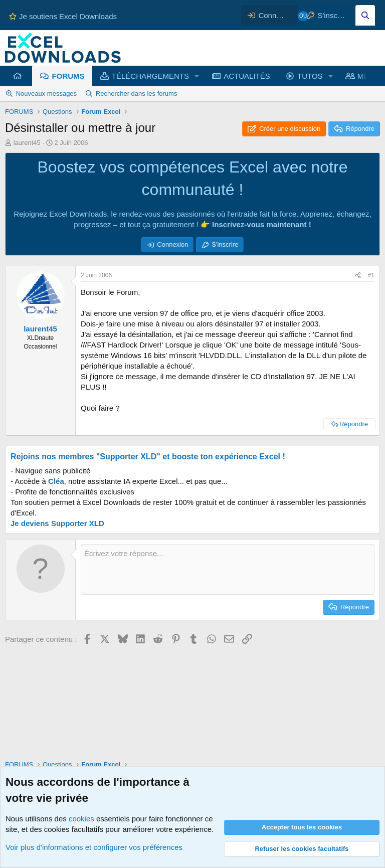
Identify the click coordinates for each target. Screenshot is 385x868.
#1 (371, 275)
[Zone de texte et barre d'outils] (228, 570)
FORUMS (68, 76)
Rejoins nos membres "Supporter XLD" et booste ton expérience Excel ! (148, 457)
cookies (81, 819)
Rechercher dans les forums (137, 94)
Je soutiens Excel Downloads (63, 16)
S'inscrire (225, 244)
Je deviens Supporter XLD (57, 523)
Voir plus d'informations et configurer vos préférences (94, 847)
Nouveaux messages (46, 94)
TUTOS (310, 76)
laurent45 (27, 143)
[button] (197, 76)
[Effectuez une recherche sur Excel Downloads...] (365, 15)
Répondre (354, 424)
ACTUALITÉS (247, 76)
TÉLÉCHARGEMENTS (150, 76)
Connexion (172, 244)
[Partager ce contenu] (358, 276)
